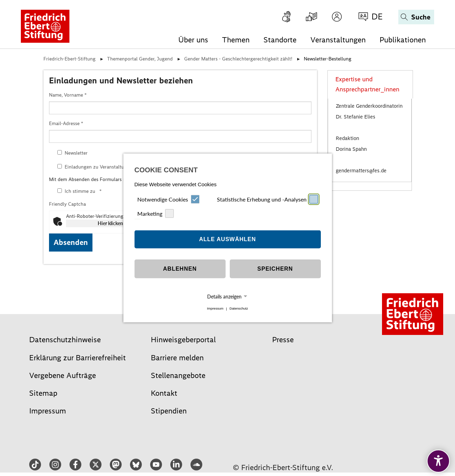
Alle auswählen (228, 239)
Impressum (215, 309)
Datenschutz (239, 309)
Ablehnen (180, 269)
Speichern (275, 269)
